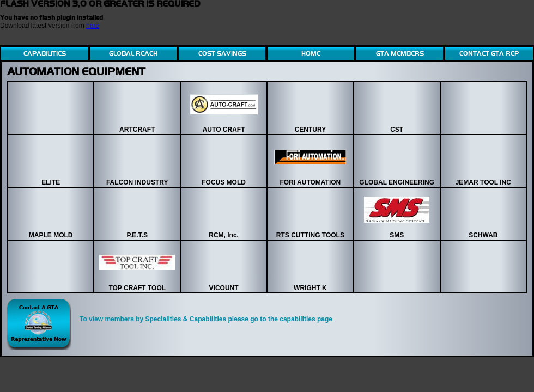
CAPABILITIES (45, 53)
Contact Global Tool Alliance (39, 324)
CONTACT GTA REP (489, 53)
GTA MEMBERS (400, 53)
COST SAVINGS (222, 53)
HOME (311, 53)
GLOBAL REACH (133, 53)
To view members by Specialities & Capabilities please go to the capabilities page (206, 319)
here (93, 26)
